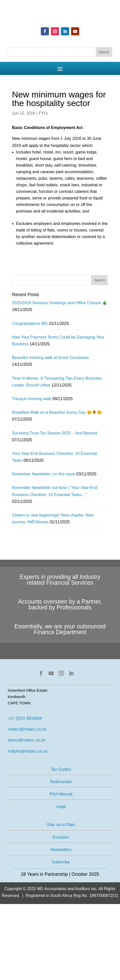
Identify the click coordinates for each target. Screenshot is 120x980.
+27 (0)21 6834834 (25, 718)
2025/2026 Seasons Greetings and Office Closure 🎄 (60, 303)
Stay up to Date (61, 825)
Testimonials (61, 782)
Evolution (61, 837)
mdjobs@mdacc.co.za (28, 751)
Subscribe (61, 862)
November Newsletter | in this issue (44, 474)
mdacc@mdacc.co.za (27, 729)
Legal (61, 806)
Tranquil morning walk (32, 399)
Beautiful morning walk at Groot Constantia (50, 358)
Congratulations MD (30, 324)
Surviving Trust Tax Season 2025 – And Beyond (55, 433)
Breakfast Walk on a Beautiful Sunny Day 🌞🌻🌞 (57, 412)
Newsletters (61, 850)
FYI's (43, 113)
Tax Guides (61, 769)
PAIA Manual (61, 794)
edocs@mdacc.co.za (27, 740)
